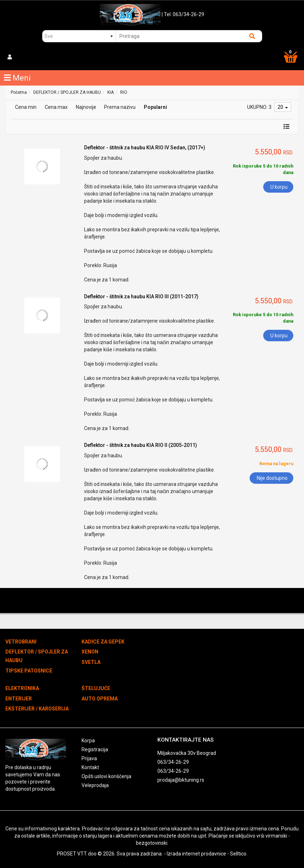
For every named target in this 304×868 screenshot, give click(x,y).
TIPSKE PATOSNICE (29, 671)
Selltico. (239, 854)
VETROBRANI (21, 642)
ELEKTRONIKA (22, 688)
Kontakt (90, 767)
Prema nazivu (120, 107)
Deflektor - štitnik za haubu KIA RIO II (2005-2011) (141, 445)
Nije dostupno (272, 478)
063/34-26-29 (173, 762)
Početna (19, 92)
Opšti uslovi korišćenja (106, 776)
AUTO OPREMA (100, 699)
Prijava (89, 758)
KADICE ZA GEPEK (103, 642)
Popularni (155, 107)
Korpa (88, 741)
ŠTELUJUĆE (96, 688)
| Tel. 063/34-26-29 (183, 14)
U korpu (279, 187)
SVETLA (91, 662)
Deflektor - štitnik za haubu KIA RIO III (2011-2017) (141, 296)
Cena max (56, 107)
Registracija (95, 749)
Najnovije (86, 107)
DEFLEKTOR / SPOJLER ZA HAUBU (67, 92)
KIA (111, 92)
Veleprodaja (95, 785)
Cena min (26, 107)
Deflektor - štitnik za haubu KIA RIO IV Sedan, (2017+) (145, 148)
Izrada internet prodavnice (196, 854)
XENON (90, 652)
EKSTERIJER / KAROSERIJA (37, 709)
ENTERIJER (19, 699)
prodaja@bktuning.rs (181, 780)
